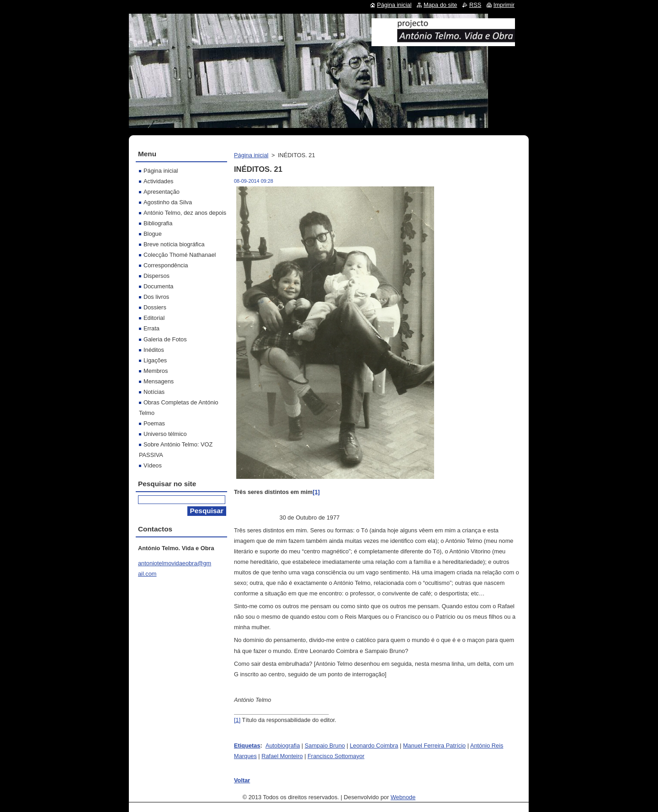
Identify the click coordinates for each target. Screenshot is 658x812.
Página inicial (251, 155)
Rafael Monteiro (282, 756)
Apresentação (162, 192)
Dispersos (157, 276)
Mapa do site (440, 5)
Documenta (158, 286)
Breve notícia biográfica (174, 244)
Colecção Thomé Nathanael (180, 255)
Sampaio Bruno (325, 746)
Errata (151, 328)
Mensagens (159, 381)
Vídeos (153, 465)
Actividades (158, 181)
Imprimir (504, 5)
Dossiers (155, 307)
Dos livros (156, 297)
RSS (475, 5)
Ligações (155, 360)
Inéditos (154, 350)
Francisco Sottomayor (336, 756)
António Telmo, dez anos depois (185, 213)
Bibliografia (158, 223)
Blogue (153, 234)
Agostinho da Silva (168, 202)
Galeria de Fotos (165, 339)
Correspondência (166, 265)
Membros (156, 371)
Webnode (403, 797)
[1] (237, 720)
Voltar (242, 780)
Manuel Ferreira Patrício (434, 746)
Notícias (154, 392)
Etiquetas (247, 746)
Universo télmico (165, 434)
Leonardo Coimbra (374, 746)
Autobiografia (283, 746)
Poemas (154, 423)
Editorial (154, 318)
